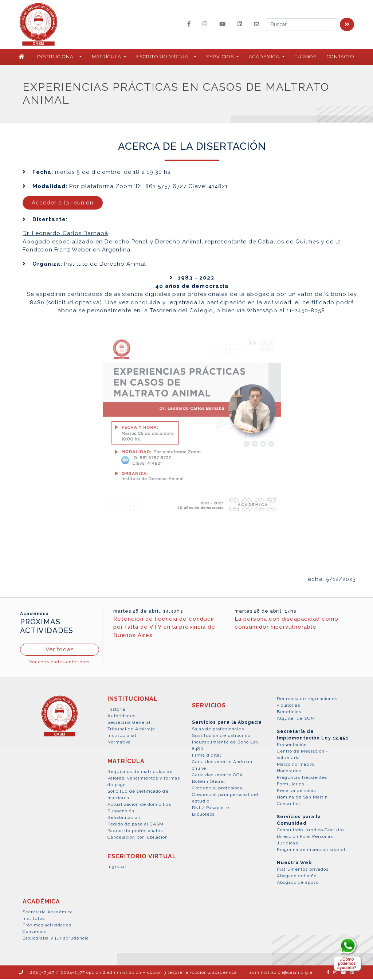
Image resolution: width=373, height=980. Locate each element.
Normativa (119, 743)
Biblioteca (203, 815)
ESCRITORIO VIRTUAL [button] (164, 57)
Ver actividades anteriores (59, 663)
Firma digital (207, 756)
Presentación (292, 745)
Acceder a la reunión (63, 203)
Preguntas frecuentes (302, 778)
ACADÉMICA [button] (265, 57)
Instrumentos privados (303, 870)
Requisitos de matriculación (140, 772)
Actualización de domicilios (139, 805)
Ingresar (117, 867)
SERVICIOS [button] (221, 57)
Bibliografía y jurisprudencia (56, 939)
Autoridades (121, 717)
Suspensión (121, 812)
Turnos (306, 57)
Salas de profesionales (218, 730)
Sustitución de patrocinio (221, 736)
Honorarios (289, 772)
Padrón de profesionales (135, 831)
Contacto (341, 57)
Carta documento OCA (217, 776)
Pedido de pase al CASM (136, 825)
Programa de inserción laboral (311, 850)
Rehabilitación (124, 818)
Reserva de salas (297, 791)
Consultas (288, 804)
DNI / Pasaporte (211, 808)
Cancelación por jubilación (138, 838)
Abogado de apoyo (298, 883)
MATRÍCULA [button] (107, 57)
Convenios (34, 932)
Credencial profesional (218, 789)
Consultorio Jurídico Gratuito (310, 831)
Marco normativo (296, 765)
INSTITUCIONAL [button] (58, 57)
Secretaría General (129, 723)
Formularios (290, 785)
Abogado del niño (297, 876)
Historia (116, 710)
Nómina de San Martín (303, 798)
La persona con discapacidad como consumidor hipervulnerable (286, 623)
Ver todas (60, 650)
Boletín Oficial (208, 782)
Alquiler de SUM (296, 719)
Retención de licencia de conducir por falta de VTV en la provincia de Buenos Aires (164, 627)
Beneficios (289, 712)
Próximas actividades (47, 926)
